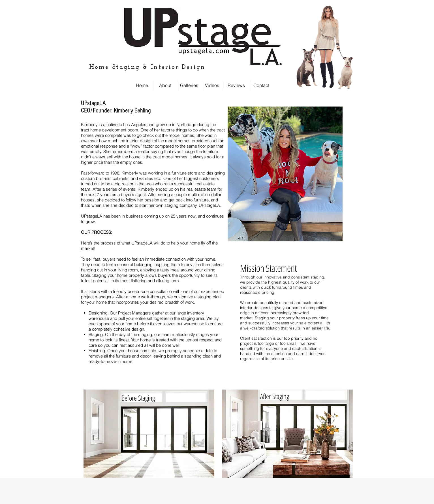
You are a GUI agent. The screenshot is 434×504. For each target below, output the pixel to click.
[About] (165, 85)
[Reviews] (236, 85)
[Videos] (212, 85)
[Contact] (261, 85)
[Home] (142, 85)
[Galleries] (189, 85)
